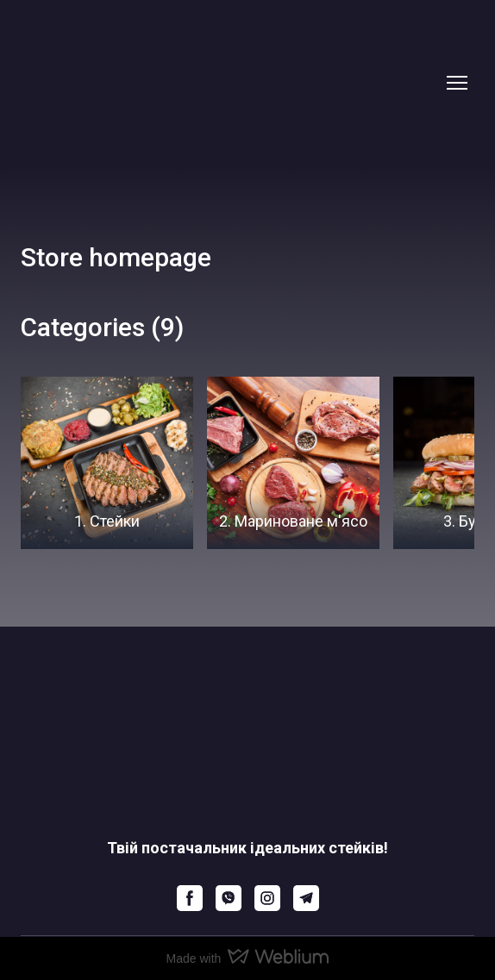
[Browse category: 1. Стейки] (107, 463)
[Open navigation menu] (457, 83)
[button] (190, 898)
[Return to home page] (230, 82)
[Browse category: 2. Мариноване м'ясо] (293, 463)
